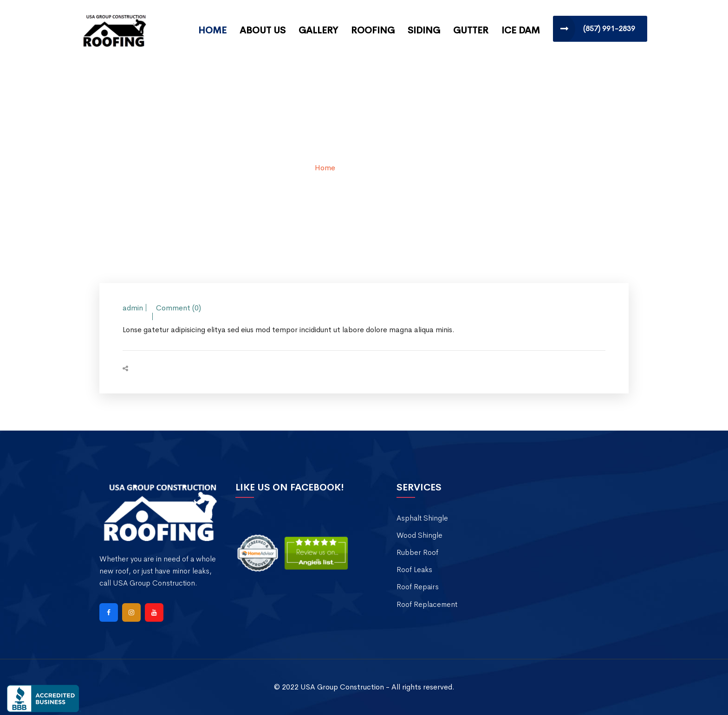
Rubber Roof (417, 552)
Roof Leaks (414, 570)
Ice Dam (521, 30)
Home (212, 30)
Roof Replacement (427, 604)
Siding (424, 30)
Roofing (373, 30)
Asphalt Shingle (422, 518)
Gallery (318, 30)
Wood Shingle (419, 535)
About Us (263, 30)
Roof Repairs (418, 587)
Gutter (471, 30)
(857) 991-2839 (609, 29)
